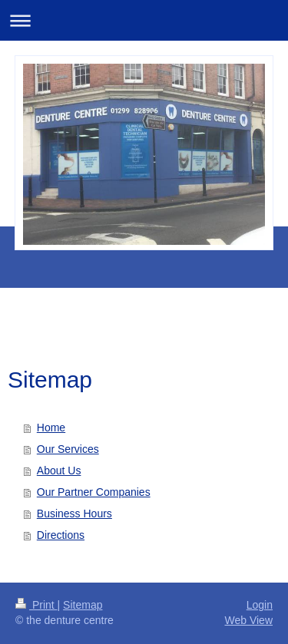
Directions (61, 535)
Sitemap (83, 605)
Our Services (68, 449)
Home (51, 428)
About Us (59, 471)
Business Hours (74, 514)
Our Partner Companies (94, 492)
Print (36, 605)
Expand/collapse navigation (144, 20)
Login (260, 605)
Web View (248, 620)
